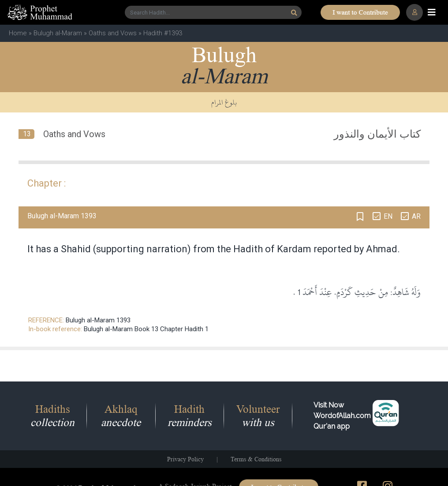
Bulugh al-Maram (58, 33)
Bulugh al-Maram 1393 (98, 320)
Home (18, 33)
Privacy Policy (185, 459)
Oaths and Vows (113, 33)
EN (388, 216)
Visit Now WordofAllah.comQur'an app (342, 416)
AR (416, 216)
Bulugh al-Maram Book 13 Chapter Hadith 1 (146, 329)
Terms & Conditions (256, 459)
